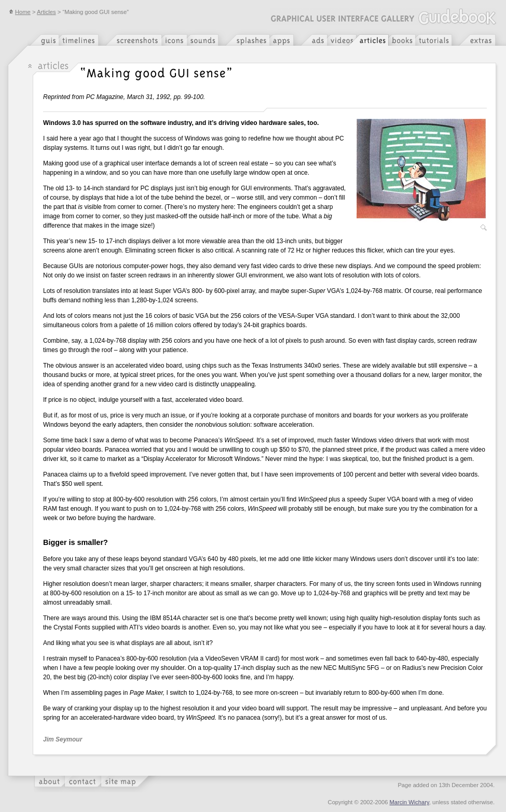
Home (20, 12)
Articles (46, 12)
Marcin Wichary (409, 802)
